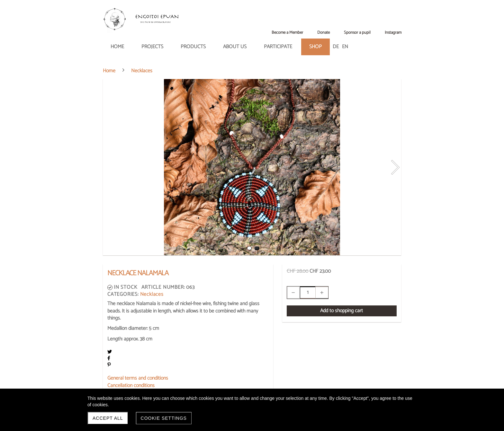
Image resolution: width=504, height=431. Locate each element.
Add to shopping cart (342, 311)
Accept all (108, 418)
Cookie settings (164, 418)
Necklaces (152, 294)
